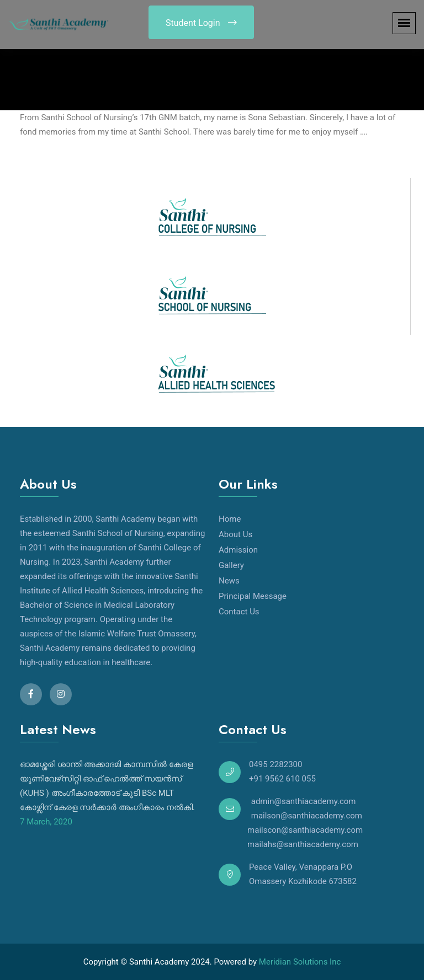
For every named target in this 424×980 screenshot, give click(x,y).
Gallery (231, 565)
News (229, 581)
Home (230, 519)
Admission (238, 550)
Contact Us (239, 612)
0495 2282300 (275, 764)
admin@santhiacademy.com (302, 801)
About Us (235, 534)
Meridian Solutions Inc (300, 962)
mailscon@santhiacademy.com (291, 830)
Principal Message (253, 596)
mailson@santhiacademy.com (306, 816)
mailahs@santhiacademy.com (288, 844)
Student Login (201, 23)
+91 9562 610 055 (282, 779)
